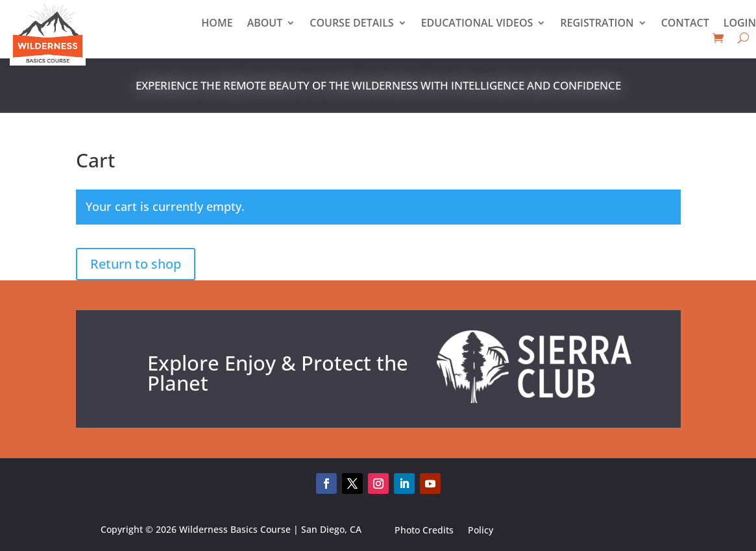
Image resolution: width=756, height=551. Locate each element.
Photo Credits (424, 532)
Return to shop (136, 264)
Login (740, 24)
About (265, 24)
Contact (685, 24)
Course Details (351, 24)
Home (217, 24)
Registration (597, 24)
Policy (481, 532)
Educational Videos (477, 24)
